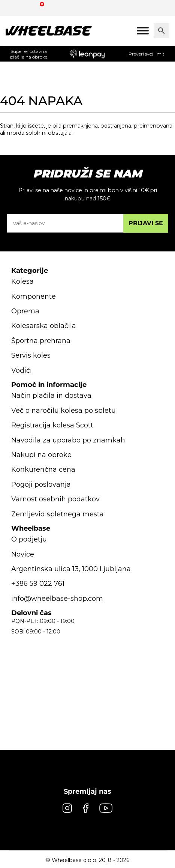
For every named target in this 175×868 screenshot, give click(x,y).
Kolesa (22, 281)
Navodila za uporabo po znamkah (68, 440)
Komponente (34, 296)
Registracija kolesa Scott (52, 425)
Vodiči (22, 370)
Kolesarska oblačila (44, 326)
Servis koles (31, 355)
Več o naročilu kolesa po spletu (64, 411)
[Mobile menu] (143, 31)
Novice (23, 554)
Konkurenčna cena (43, 469)
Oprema (25, 311)
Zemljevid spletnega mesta (58, 514)
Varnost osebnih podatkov (55, 499)
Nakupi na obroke (41, 455)
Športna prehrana (41, 341)
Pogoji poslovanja (41, 484)
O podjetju (29, 539)
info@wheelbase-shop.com (57, 599)
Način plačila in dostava (51, 396)
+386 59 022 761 (38, 584)
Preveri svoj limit (147, 54)
